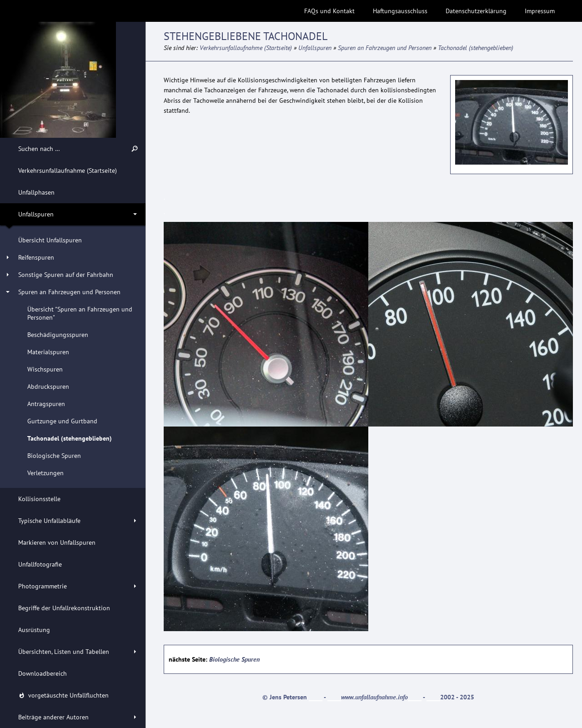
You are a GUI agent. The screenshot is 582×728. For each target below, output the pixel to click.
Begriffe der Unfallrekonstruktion (64, 608)
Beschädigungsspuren (58, 335)
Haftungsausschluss (400, 11)
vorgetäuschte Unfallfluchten (63, 695)
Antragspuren (46, 404)
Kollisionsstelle (39, 499)
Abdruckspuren (48, 387)
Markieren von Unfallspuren (57, 542)
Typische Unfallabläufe (49, 521)
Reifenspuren (36, 257)
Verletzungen (45, 473)
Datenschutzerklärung (476, 11)
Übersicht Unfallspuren (50, 240)
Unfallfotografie (40, 564)
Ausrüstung (34, 630)
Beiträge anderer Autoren (53, 717)
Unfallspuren (36, 214)
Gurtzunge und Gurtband (62, 421)
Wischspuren (45, 369)
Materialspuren (48, 352)
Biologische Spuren (54, 456)
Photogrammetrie (43, 586)
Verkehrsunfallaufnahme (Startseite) (68, 171)
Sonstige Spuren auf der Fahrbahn (66, 275)
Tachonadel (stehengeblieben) (70, 438)
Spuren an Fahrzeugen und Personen (69, 292)
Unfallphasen (36, 192)
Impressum (540, 11)
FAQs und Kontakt (329, 11)
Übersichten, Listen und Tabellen (64, 652)
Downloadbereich (43, 673)
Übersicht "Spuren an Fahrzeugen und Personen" (80, 313)
